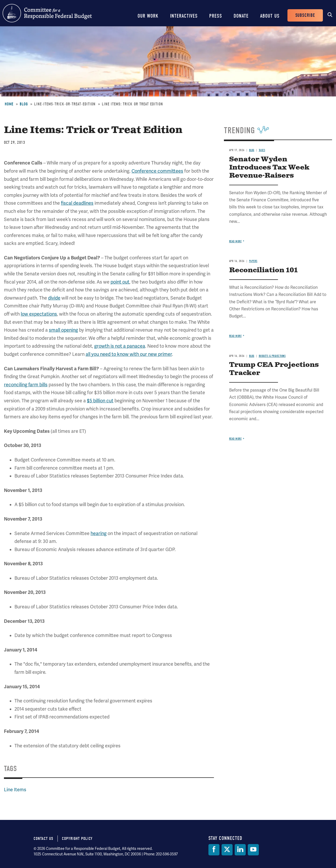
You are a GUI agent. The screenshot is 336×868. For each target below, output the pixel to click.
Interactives (184, 16)
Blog (24, 104)
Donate (241, 16)
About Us (270, 16)
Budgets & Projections (272, 356)
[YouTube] (253, 850)
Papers (253, 261)
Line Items (15, 790)
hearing (99, 533)
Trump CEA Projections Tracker (274, 369)
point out (120, 282)
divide (54, 298)
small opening (63, 330)
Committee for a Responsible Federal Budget (47, 13)
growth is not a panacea (120, 346)
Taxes (262, 150)
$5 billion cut (100, 401)
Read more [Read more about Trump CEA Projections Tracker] (235, 439)
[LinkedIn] (240, 850)
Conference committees (157, 171)
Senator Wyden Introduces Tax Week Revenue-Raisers (269, 168)
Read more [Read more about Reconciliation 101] (235, 336)
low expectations (39, 314)
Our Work (148, 16)
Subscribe (305, 15)
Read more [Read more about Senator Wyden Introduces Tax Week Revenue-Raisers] (235, 241)
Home (9, 104)
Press (216, 16)
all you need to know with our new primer (129, 354)
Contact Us (43, 839)
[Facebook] (214, 850)
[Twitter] (227, 850)
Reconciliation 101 (263, 270)
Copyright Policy (77, 839)
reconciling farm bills (26, 385)
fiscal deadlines (77, 203)
